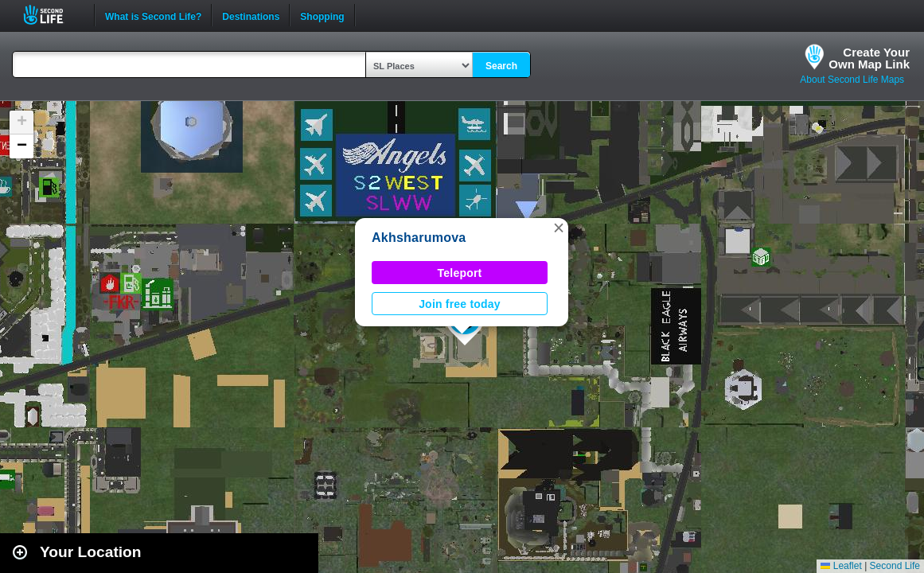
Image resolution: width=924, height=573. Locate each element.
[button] (559, 228)
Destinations (251, 15)
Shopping (322, 15)
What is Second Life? (153, 15)
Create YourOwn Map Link (869, 58)
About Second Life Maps (852, 80)
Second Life (52, 15)
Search (501, 66)
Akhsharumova (419, 238)
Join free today (460, 304)
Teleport (460, 273)
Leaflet (841, 566)
